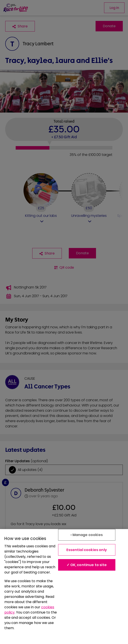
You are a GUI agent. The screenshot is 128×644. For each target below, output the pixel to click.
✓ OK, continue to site (87, 565)
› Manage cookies (87, 535)
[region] (64, 587)
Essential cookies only (87, 550)
